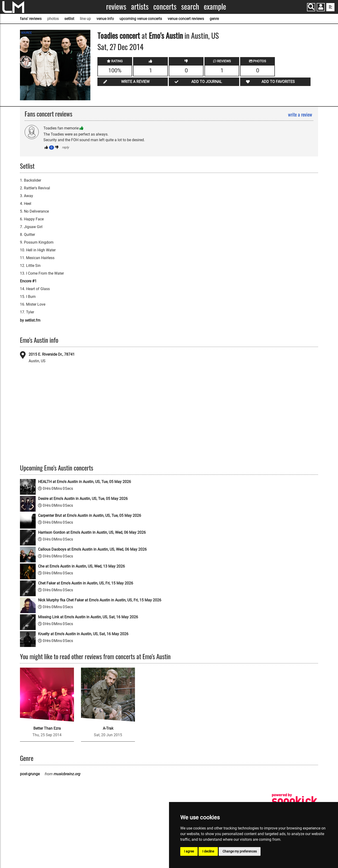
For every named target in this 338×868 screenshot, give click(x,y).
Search (190, 6)
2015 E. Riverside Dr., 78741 (52, 354)
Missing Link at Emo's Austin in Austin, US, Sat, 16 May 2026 (88, 617)
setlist (69, 19)
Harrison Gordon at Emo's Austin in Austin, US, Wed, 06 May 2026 (92, 532)
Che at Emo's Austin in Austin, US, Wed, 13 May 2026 (81, 566)
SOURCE (26, 33)
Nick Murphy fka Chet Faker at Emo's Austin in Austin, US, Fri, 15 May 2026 (100, 600)
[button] (321, 8)
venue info (105, 19)
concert (129, 35)
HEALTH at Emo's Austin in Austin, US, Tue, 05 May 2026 (84, 482)
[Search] (311, 7)
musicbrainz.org (67, 774)
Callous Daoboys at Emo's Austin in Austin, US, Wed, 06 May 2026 (92, 549)
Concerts (165, 6)
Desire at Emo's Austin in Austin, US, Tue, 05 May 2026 (83, 499)
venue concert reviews (186, 19)
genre (214, 19)
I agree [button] (189, 851)
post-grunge (30, 774)
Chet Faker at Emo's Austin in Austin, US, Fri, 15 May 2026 (86, 583)
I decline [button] (208, 851)
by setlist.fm (30, 320)
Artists (140, 6)
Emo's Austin (166, 35)
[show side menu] (330, 7)
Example (215, 6)
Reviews (116, 6)
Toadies (108, 35)
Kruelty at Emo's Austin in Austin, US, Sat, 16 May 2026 (83, 634)
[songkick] (295, 801)
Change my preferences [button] (240, 851)
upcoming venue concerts (141, 19)
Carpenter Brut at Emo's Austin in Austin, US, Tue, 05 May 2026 (90, 516)
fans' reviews (31, 19)
